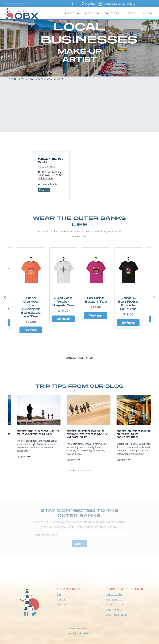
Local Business (17, 79)
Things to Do (114, 599)
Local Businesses (117, 615)
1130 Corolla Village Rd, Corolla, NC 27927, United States (51, 175)
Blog (60, 594)
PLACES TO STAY (113, 13)
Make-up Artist (55, 79)
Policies (62, 605)
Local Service (36, 79)
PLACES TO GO (72, 13)
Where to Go (114, 594)
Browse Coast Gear (79, 358)
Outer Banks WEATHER (79, 561)
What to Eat (113, 610)
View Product (31, 323)
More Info (44, 190)
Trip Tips (132, 13)
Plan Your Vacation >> (16, 4)
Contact (62, 599)
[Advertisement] (79, 110)
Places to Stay (115, 605)
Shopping (147, 13)
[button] (154, 298)
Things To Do (92, 13)
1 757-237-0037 (48, 184)
